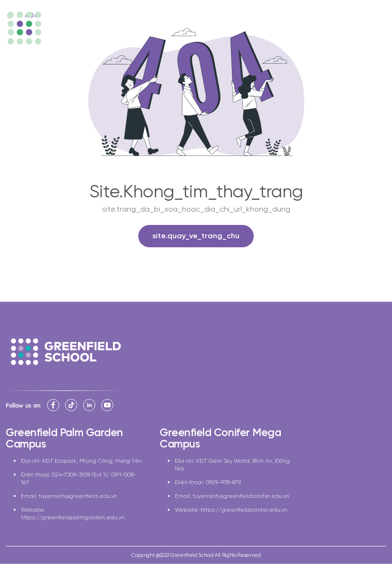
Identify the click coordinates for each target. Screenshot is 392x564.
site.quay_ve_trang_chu (196, 236)
